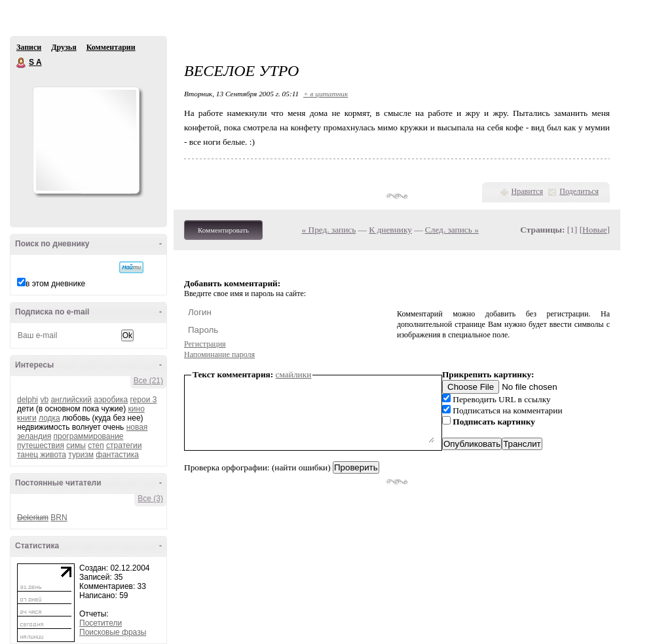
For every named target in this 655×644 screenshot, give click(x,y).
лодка (49, 418)
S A (22, 63)
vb (44, 400)
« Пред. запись (329, 230)
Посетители (101, 623)
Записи (29, 47)
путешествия (41, 445)
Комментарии (111, 47)
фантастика (117, 455)
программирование (89, 436)
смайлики (294, 374)
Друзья (64, 47)
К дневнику (390, 230)
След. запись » (452, 230)
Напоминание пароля (219, 354)
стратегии (124, 445)
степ (96, 445)
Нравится (527, 191)
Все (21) (148, 381)
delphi (28, 400)
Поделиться (579, 191)
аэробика (111, 400)
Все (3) (150, 499)
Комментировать (223, 230)
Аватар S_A (86, 140)
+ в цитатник (326, 94)
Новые (594, 230)
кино (137, 409)
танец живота (42, 455)
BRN (59, 518)
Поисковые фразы (113, 632)
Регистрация (205, 344)
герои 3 (144, 400)
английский (71, 400)
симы (76, 445)
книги (27, 418)
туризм (81, 455)
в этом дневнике (55, 284)
